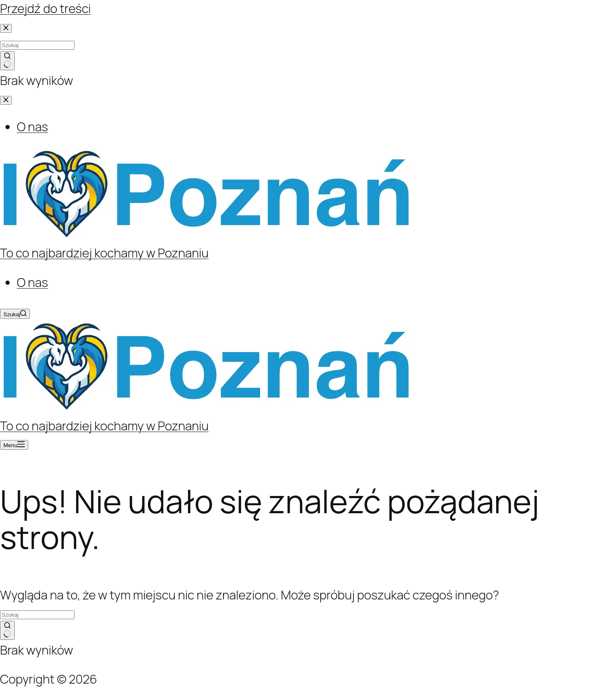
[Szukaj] (15, 314)
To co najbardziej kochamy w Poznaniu (104, 253)
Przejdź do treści (45, 8)
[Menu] (14, 445)
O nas (32, 282)
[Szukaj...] (37, 615)
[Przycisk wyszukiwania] (7, 631)
